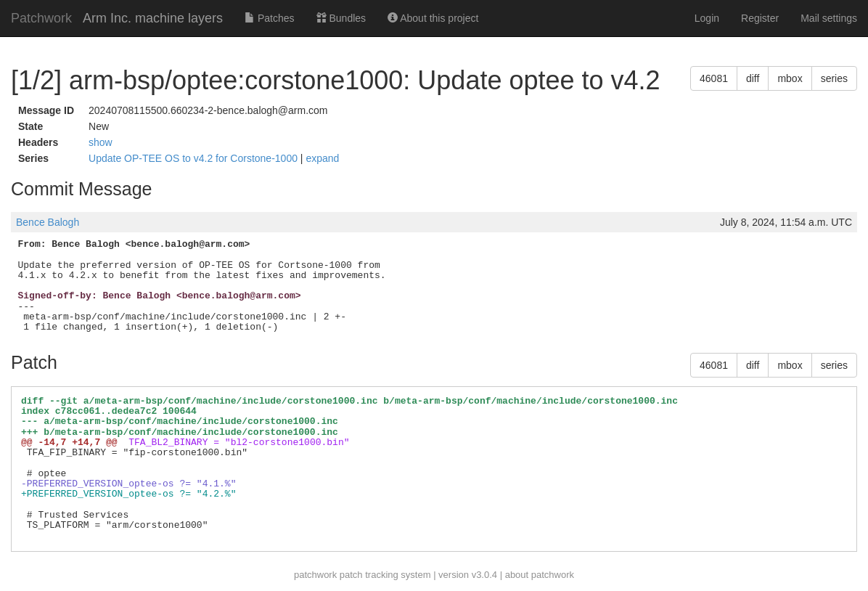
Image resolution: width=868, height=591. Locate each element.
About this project (433, 18)
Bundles (341, 18)
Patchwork (41, 18)
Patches (269, 18)
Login (707, 18)
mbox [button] (790, 78)
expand (322, 158)
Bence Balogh (48, 222)
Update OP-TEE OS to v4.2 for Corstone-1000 (195, 158)
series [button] (834, 78)
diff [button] (753, 78)
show (101, 142)
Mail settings (829, 18)
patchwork (315, 575)
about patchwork (540, 575)
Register (760, 18)
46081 (714, 78)
